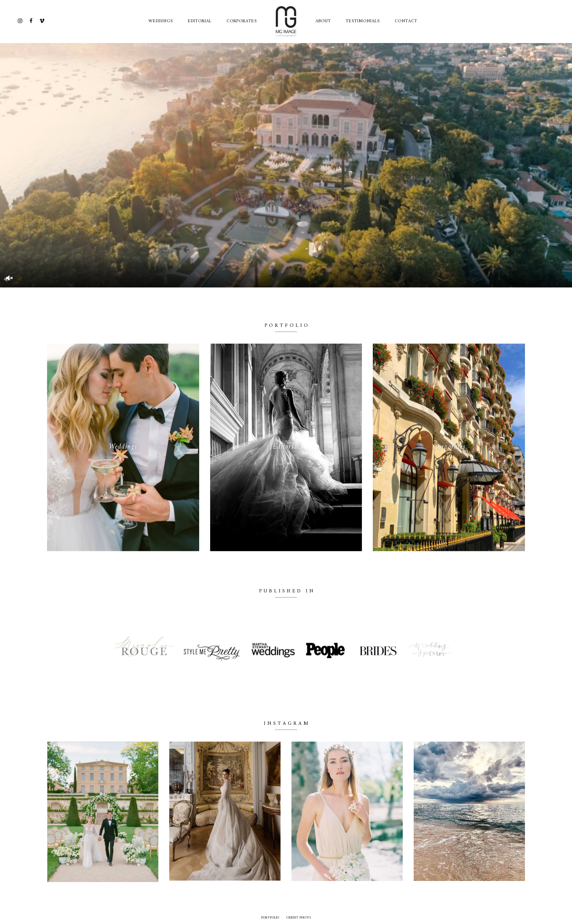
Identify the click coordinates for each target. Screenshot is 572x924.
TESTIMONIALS (363, 21)
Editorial (200, 21)
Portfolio (270, 918)
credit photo (299, 918)
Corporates (242, 21)
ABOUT (323, 21)
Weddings (161, 21)
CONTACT (406, 21)
